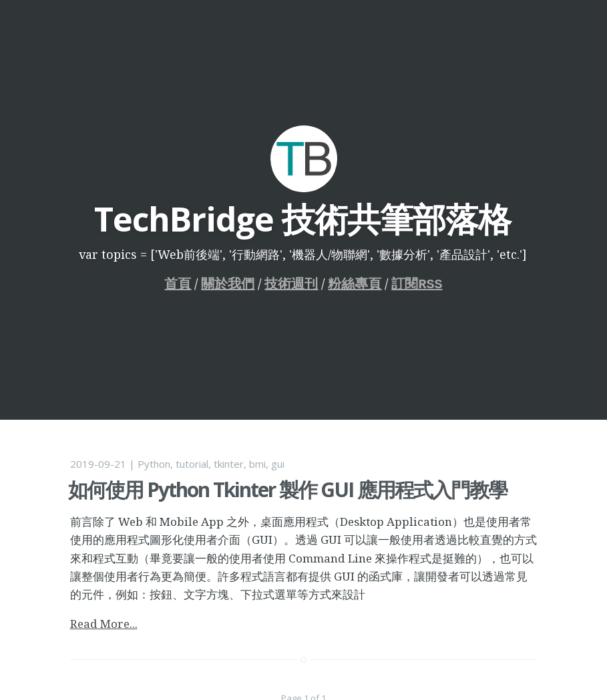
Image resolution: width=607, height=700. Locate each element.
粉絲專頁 (355, 284)
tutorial (192, 464)
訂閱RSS (417, 284)
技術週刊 (292, 284)
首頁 (178, 284)
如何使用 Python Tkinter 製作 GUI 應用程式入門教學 (287, 489)
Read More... (104, 624)
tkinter (229, 464)
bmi (257, 464)
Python (154, 464)
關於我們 (228, 284)
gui (278, 464)
